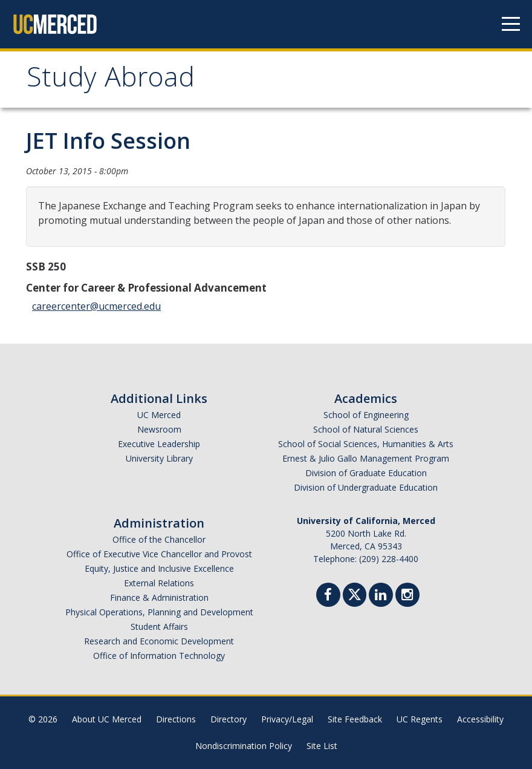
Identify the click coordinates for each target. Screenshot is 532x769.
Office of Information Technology (159, 656)
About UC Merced (107, 719)
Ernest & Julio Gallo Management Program (366, 458)
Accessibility (480, 719)
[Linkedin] (381, 596)
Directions (176, 719)
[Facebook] (328, 596)
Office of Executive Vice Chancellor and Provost (159, 554)
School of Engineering (366, 415)
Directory (229, 719)
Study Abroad (111, 81)
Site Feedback (355, 719)
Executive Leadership (159, 444)
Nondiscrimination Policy (244, 746)
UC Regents (420, 719)
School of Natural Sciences (366, 429)
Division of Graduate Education (366, 473)
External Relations (159, 583)
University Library (159, 458)
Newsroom (159, 429)
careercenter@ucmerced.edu (96, 306)
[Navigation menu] (511, 24)
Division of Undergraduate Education (366, 487)
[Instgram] (407, 596)
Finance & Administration (159, 597)
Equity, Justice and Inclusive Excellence (159, 568)
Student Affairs (159, 627)
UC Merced (159, 415)
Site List (322, 746)
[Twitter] (355, 593)
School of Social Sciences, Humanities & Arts (366, 444)
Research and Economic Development (159, 641)
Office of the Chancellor (159, 539)
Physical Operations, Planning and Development (159, 612)
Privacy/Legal (287, 719)
